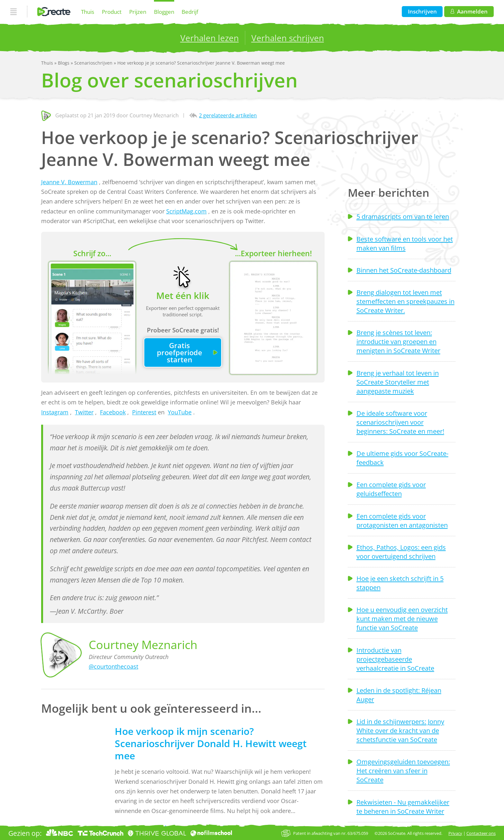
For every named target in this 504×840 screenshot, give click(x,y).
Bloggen (164, 12)
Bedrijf (190, 12)
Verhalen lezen (210, 38)
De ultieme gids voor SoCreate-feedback (402, 458)
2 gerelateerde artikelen (228, 115)
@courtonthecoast (113, 666)
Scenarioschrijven (94, 63)
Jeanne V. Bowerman (69, 182)
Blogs (64, 63)
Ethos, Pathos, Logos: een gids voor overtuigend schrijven (401, 552)
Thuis (88, 12)
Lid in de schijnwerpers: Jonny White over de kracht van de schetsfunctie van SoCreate (400, 730)
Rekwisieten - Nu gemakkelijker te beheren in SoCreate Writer (403, 807)
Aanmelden (469, 11)
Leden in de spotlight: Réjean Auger (399, 695)
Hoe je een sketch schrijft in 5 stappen (400, 583)
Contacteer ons (481, 833)
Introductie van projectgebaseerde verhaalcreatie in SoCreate (395, 659)
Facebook (113, 412)
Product (112, 12)
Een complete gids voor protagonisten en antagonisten (402, 520)
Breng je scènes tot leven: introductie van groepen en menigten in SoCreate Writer (398, 341)
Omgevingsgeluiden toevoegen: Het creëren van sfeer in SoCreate (403, 771)
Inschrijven (422, 11)
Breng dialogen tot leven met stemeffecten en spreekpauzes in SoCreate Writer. (405, 301)
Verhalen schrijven (288, 38)
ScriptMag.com (186, 211)
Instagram (55, 412)
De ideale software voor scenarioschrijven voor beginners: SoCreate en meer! (400, 422)
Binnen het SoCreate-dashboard (404, 270)
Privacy (455, 833)
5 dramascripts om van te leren (403, 216)
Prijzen (138, 12)
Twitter (84, 412)
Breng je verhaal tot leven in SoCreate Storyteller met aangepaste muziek (398, 382)
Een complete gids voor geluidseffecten (391, 489)
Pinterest (144, 412)
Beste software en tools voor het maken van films (405, 243)
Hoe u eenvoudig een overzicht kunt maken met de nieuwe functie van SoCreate (402, 619)
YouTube (180, 412)
